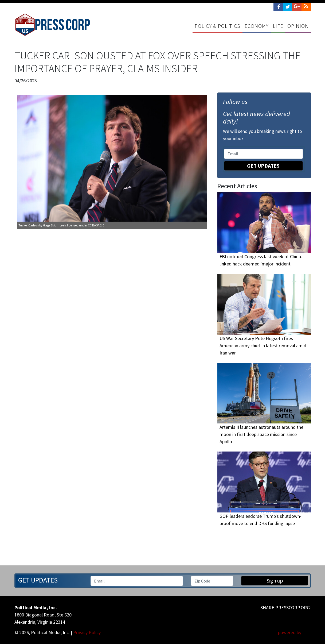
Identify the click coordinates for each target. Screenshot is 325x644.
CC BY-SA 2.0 (96, 225)
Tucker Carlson (29, 225)
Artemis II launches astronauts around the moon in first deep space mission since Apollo (261, 435)
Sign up (275, 581)
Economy (257, 26)
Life (278, 26)
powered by (294, 632)
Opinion (298, 26)
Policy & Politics (218, 26)
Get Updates (263, 166)
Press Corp (53, 25)
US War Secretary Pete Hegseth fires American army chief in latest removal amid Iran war (263, 346)
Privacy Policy (87, 632)
